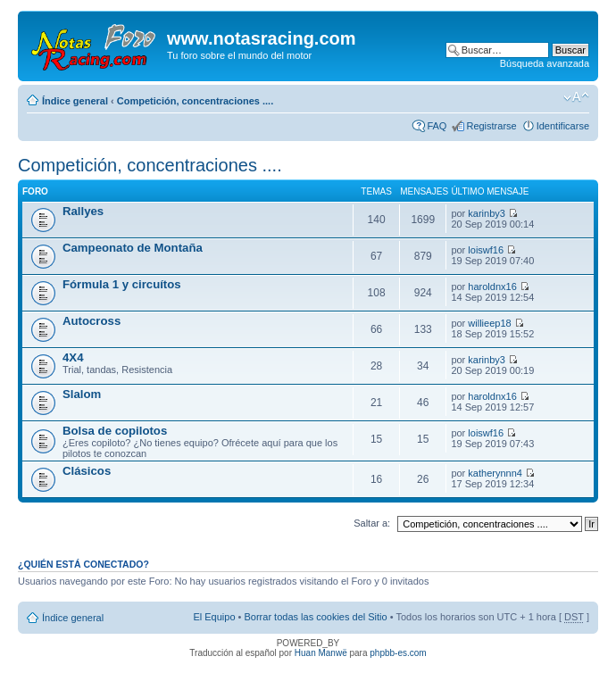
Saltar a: (372, 523)
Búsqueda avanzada (545, 63)
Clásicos (87, 471)
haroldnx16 (492, 287)
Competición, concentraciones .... (195, 101)
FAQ (437, 126)
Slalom (82, 394)
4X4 (73, 357)
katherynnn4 (495, 473)
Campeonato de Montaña (133, 248)
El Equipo (214, 617)
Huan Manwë (321, 653)
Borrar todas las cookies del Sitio (315, 617)
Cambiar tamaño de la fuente (576, 97)
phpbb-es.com (398, 653)
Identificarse (563, 126)
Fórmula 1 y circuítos (122, 284)
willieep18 (489, 323)
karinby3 (487, 213)
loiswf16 (486, 250)
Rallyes (83, 211)
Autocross (92, 321)
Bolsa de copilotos (115, 431)
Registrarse (491, 126)
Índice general (75, 101)
